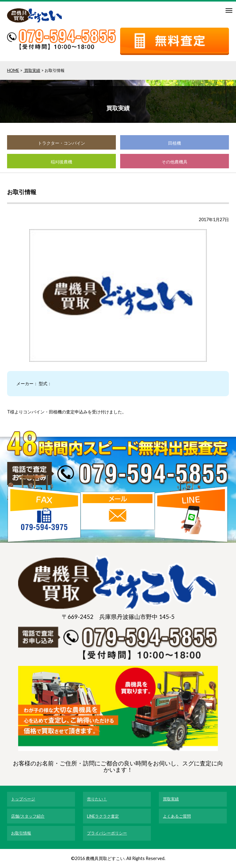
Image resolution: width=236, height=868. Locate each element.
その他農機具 (175, 162)
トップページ (23, 799)
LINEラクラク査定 (103, 816)
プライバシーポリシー (107, 833)
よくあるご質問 (177, 816)
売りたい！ (97, 799)
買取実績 (32, 70)
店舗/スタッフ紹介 (28, 816)
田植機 (175, 143)
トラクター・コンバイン (61, 143)
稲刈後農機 (61, 162)
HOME (13, 70)
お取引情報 (21, 833)
